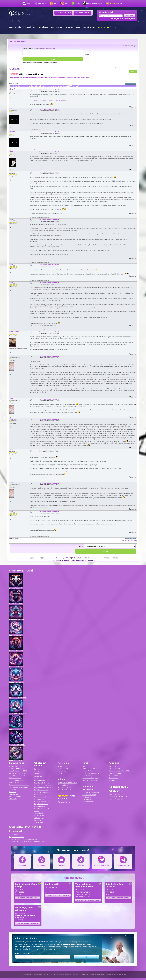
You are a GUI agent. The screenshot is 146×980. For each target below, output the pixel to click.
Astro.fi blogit (89, 27)
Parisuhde (69, 27)
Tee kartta (37, 820)
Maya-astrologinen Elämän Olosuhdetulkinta (26, 841)
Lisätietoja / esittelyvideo (28, 898)
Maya (56, 3)
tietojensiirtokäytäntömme (45, 949)
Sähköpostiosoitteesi (24, 954)
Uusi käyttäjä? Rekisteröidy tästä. (123, 19)
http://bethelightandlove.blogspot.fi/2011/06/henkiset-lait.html (50, 100)
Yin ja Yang (87, 797)
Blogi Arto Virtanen (41, 804)
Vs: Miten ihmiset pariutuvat (49, 90)
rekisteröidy (51, 48)
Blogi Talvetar (39, 799)
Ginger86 (13, 419)
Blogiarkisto (113, 775)
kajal (11, 90)
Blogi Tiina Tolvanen (41, 806)
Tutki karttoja (15, 27)
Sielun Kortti (87, 771)
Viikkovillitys (14, 766)
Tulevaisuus (43, 27)
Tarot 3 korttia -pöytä (91, 780)
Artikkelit (13, 792)
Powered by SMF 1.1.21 (64, 558)
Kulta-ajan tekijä (115, 769)
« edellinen (125, 82)
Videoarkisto (113, 778)
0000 (11, 356)
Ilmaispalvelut (29, 27)
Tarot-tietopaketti (89, 769)
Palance (12, 109)
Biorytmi (37, 769)
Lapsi (78, 27)
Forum (36, 811)
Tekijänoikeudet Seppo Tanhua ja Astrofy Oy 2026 (34, 974)
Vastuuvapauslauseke (97, 974)
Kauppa (112, 780)
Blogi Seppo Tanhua (41, 778)
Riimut (78, 3)
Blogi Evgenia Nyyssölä (42, 797)
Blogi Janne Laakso (41, 790)
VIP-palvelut (105, 27)
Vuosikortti (87, 775)
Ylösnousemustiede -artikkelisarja (122, 771)
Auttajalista (13, 794)
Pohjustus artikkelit (116, 773)
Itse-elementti (88, 802)
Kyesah (12, 152)
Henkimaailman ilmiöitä (56, 78)
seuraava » (133, 82)
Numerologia (42, 3)
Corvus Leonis (14, 332)
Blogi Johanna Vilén (41, 781)
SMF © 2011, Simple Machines (82, 558)
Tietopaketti (38, 813)
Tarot (67, 3)
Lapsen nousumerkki (17, 775)
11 (20, 84)
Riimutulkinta (63, 785)
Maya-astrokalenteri (17, 837)
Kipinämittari (14, 783)
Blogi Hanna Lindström (43, 808)
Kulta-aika (117, 3)
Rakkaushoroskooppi (17, 780)
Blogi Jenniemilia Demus (43, 788)
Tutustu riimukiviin (65, 790)
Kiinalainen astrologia (95, 3)
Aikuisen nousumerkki (18, 773)
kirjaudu (43, 48)
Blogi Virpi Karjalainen (42, 785)
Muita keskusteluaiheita (34, 78)
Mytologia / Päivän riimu (67, 783)
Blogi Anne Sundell (41, 795)
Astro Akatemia (64, 802)
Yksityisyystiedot (111, 974)
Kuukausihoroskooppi (18, 769)
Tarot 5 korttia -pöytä (91, 778)
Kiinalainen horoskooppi (18, 787)
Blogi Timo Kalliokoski (42, 783)
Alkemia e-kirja (15, 796)
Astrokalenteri (63, 13)
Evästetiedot (123, 974)
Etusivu (28, 3)
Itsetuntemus (56, 27)
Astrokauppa (82, 13)
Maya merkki (14, 789)
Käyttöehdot (85, 974)
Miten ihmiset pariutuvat (79, 78)
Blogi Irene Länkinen (42, 801)
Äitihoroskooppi (15, 778)
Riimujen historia (65, 787)
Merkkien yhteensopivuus (19, 785)
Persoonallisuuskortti (91, 773)
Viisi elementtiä (88, 799)
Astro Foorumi (18, 41)
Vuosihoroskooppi (89, 795)
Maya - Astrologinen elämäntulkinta (23, 839)
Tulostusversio (131, 84)
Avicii (11, 172)
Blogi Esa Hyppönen (41, 792)
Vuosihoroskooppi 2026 (18, 771)
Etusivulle (13, 799)
